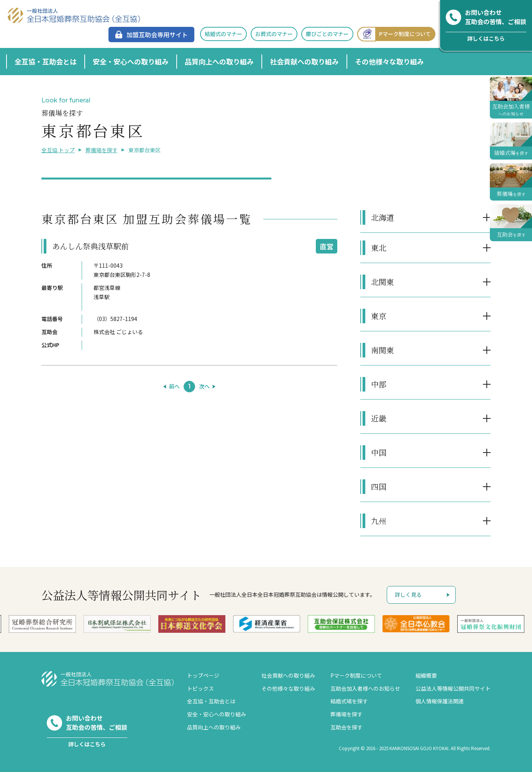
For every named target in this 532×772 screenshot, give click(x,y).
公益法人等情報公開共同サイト (453, 688)
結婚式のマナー (223, 34)
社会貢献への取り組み (304, 61)
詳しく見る (408, 594)
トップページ (203, 675)
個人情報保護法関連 (440, 701)
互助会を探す (346, 727)
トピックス (200, 688)
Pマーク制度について (394, 34)
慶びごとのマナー (327, 34)
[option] (267, 624)
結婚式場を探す (349, 701)
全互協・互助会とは (46, 61)
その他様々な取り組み (389, 61)
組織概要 (426, 675)
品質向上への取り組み (219, 61)
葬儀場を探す (102, 150)
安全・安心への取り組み (131, 61)
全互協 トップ (58, 150)
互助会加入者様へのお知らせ (365, 688)
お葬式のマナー (274, 34)
